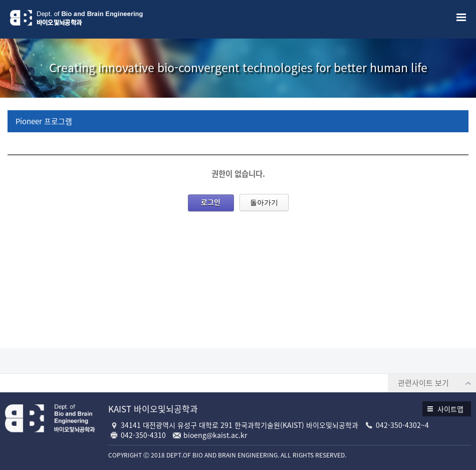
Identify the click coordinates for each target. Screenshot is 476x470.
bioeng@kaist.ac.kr (215, 435)
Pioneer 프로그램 (44, 121)
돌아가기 (264, 202)
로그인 (211, 202)
